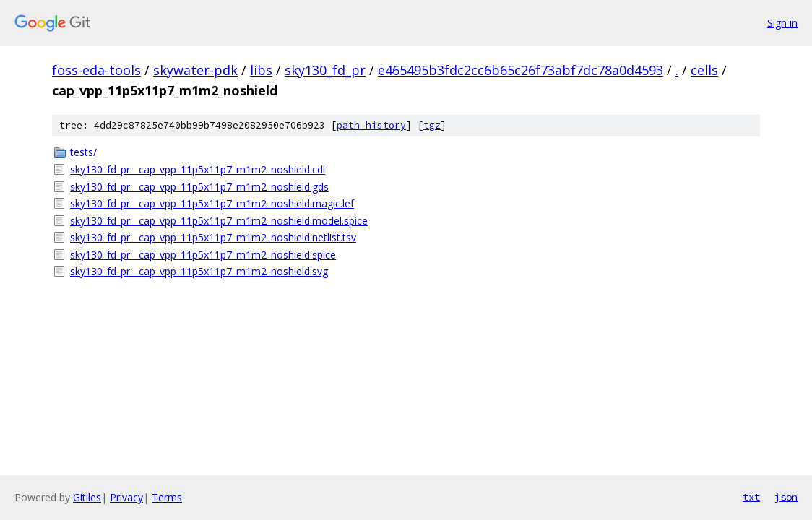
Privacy (126, 497)
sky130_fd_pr (325, 70)
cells (704, 70)
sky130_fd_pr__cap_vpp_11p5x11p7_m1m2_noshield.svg (199, 271)
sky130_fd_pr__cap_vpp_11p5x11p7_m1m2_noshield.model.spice (219, 221)
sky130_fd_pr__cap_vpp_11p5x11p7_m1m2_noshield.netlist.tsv (213, 237)
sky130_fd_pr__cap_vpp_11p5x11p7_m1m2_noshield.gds (199, 187)
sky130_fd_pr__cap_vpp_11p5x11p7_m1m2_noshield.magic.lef (212, 203)
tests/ (83, 152)
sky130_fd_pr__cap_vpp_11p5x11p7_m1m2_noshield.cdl (198, 169)
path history (371, 125)
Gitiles (87, 497)
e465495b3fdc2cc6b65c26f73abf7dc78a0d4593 (521, 70)
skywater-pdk (195, 70)
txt (751, 497)
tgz (432, 125)
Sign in (782, 23)
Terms (167, 497)
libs (261, 70)
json (786, 497)
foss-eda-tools (96, 70)
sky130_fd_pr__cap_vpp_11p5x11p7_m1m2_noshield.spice (203, 255)
